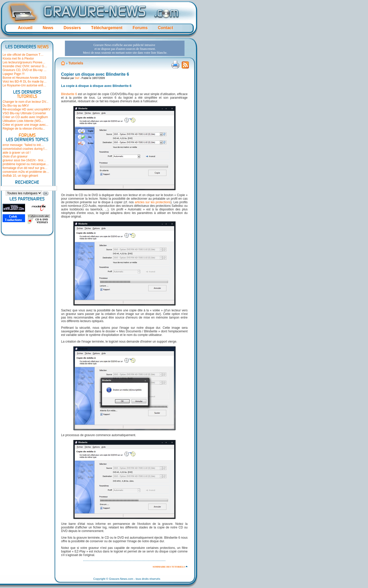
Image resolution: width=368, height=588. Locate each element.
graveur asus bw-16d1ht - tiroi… (24, 160)
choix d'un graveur (15, 156)
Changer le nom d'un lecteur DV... (25, 102)
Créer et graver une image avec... (25, 125)
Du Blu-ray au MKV (16, 106)
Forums (140, 28)
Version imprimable (175, 64)
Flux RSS (185, 66)
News (48, 28)
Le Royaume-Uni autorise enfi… (24, 85)
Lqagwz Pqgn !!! (14, 74)
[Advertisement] (125, 48)
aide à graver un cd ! (16, 153)
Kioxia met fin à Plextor (18, 59)
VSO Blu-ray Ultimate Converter (24, 113)
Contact (166, 28)
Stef (77, 78)
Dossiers (72, 28)
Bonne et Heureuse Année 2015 (24, 78)
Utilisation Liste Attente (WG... (23, 121)
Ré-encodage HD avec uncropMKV (26, 109)
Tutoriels (76, 63)
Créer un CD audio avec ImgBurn (25, 117)
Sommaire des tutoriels (169, 567)
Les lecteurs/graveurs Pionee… (24, 62)
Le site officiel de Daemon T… (23, 55)
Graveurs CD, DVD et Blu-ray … (25, 70)
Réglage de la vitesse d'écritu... (24, 129)
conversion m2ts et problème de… (26, 172)
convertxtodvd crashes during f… (25, 149)
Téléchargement (107, 28)
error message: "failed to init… (23, 145)
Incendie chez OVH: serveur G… (25, 66)
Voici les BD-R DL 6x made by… (25, 82)
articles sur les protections (153, 202)
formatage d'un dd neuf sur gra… (25, 168)
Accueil (25, 28)
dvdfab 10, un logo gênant (20, 176)
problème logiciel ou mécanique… (26, 164)
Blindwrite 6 (69, 94)
